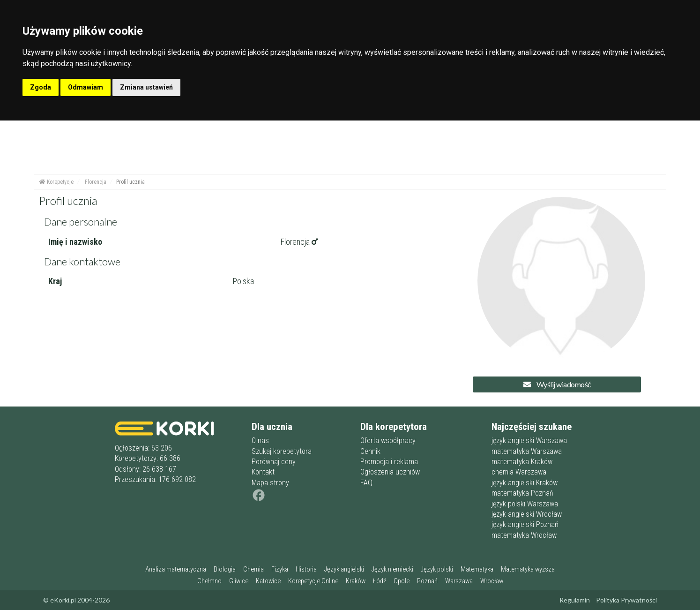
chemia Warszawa (519, 472)
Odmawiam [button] (86, 87)
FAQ (366, 483)
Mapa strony (270, 483)
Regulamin (575, 600)
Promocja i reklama (389, 462)
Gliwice (239, 581)
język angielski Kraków (525, 483)
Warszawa (459, 581)
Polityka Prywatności (626, 600)
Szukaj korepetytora (282, 451)
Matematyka (477, 569)
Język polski (437, 569)
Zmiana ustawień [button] (146, 87)
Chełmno (209, 581)
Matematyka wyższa (528, 569)
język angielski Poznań (525, 524)
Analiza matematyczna (176, 569)
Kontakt (263, 472)
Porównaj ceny (274, 462)
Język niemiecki (392, 569)
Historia (306, 569)
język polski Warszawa (525, 504)
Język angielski (344, 569)
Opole (402, 581)
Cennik (370, 451)
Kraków (356, 581)
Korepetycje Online (313, 581)
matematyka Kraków (522, 462)
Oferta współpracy (388, 441)
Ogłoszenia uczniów (390, 472)
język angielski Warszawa (529, 441)
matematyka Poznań (522, 493)
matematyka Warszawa (527, 451)
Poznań (427, 581)
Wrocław (492, 581)
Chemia (253, 569)
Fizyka (280, 569)
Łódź (380, 581)
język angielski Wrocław (527, 514)
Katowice (268, 581)
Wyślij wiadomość (557, 384)
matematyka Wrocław (524, 535)
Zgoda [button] (41, 87)
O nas (260, 441)
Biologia (225, 569)
